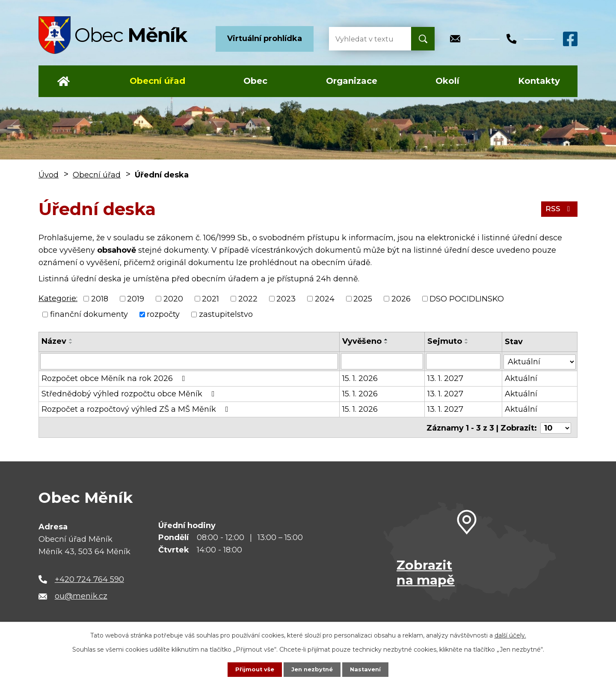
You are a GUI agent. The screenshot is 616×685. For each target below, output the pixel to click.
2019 (136, 298)
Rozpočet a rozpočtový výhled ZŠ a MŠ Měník (137, 409)
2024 (325, 298)
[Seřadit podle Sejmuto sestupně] (467, 343)
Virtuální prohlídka (265, 38)
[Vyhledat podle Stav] (540, 361)
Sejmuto (445, 341)
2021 (210, 298)
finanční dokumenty (89, 314)
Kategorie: (58, 298)
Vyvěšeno (362, 341)
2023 (286, 298)
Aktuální (521, 378)
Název (54, 341)
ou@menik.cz (81, 595)
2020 (173, 298)
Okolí (447, 81)
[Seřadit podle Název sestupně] (71, 343)
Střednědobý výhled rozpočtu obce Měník (130, 394)
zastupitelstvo (226, 314)
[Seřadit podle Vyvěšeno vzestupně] (387, 340)
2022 (248, 298)
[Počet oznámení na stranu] (556, 427)
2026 (401, 298)
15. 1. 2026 (360, 378)
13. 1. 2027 (445, 378)
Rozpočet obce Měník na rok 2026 (115, 378)
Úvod (64, 81)
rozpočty (163, 314)
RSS (558, 209)
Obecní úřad (157, 81)
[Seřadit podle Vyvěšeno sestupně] (387, 343)
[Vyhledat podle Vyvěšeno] (382, 361)
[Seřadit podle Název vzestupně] (71, 340)
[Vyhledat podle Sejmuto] (463, 361)
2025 (363, 298)
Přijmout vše (252, 669)
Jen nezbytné (312, 669)
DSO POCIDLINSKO (467, 298)
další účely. (510, 635)
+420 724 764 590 (89, 578)
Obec (255, 81)
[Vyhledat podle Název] (189, 361)
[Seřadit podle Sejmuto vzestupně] (467, 340)
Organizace (352, 81)
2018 (100, 298)
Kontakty (539, 81)
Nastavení (368, 669)
